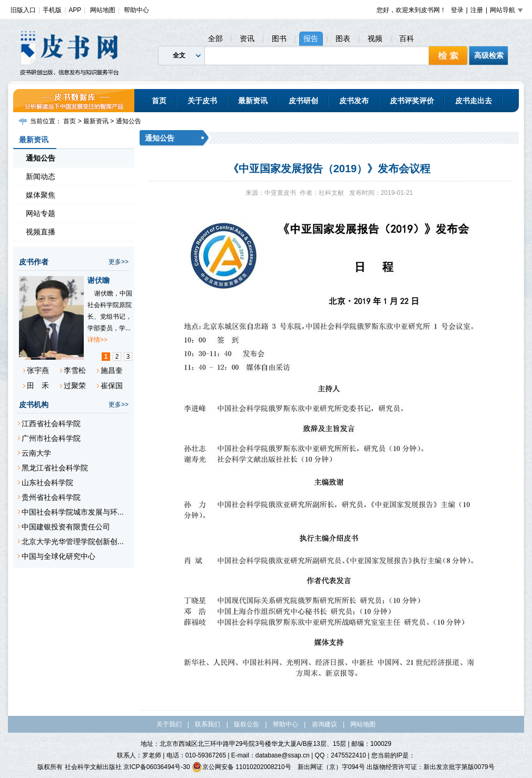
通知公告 (129, 121)
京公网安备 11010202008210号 (242, 767)
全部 (215, 38)
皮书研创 (303, 101)
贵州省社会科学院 (51, 497)
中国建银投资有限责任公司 (66, 527)
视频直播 (41, 232)
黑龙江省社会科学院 (55, 468)
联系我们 (208, 724)
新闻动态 (41, 176)
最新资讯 (253, 101)
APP (75, 10)
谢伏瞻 (98, 280)
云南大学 (36, 453)
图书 (279, 38)
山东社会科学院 (47, 482)
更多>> (119, 262)
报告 (311, 38)
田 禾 (38, 386)
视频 (375, 38)
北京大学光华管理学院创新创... (73, 541)
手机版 (52, 10)
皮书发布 (354, 101)
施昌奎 (112, 370)
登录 (457, 10)
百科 (407, 38)
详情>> (97, 340)
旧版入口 (23, 10)
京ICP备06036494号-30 (157, 767)
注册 (477, 10)
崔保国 (112, 386)
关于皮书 (202, 101)
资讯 (247, 38)
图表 (343, 38)
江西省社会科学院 (51, 424)
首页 (159, 101)
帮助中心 (136, 10)
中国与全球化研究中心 (58, 556)
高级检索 (489, 55)
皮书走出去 (474, 101)
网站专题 (41, 213)
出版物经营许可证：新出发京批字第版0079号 (431, 767)
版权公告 (247, 724)
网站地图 (103, 10)
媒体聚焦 (41, 195)
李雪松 (75, 370)
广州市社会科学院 (51, 438)
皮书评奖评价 (412, 101)
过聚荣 (75, 386)
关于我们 (169, 724)
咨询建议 (324, 724)
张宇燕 (38, 370)
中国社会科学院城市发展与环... (73, 512)
